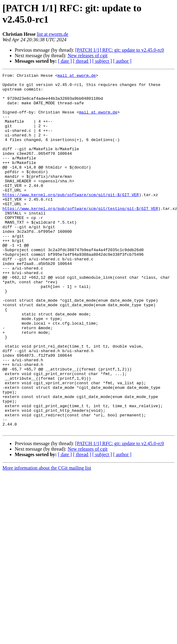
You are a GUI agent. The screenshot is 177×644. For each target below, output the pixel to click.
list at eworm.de (53, 34)
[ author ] (122, 61)
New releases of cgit (87, 56)
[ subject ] (102, 61)
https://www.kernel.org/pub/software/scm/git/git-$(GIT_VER (71, 219)
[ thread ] (82, 61)
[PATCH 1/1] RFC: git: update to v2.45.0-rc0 (119, 50)
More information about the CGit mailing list (47, 540)
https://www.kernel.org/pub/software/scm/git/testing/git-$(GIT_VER (80, 236)
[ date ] (65, 61)
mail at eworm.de (77, 76)
